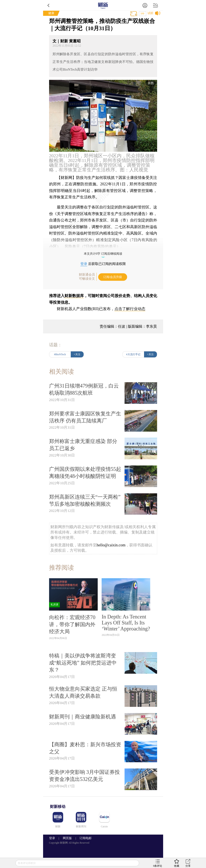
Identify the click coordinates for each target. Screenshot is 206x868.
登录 (84, 264)
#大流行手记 (133, 354)
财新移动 (58, 807)
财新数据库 (74, 296)
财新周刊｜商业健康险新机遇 (83, 717)
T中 (142, 14)
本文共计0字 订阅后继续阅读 (103, 254)
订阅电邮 (84, 838)
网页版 (67, 838)
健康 (51, 13)
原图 (151, 83)
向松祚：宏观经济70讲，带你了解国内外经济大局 (72, 624)
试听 (150, 13)
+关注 (77, 354)
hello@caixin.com (111, 545)
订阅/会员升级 (113, 277)
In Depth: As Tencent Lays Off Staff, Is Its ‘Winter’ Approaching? (126, 623)
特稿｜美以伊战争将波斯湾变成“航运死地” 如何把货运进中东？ (83, 663)
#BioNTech (60, 354)
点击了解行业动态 (130, 309)
